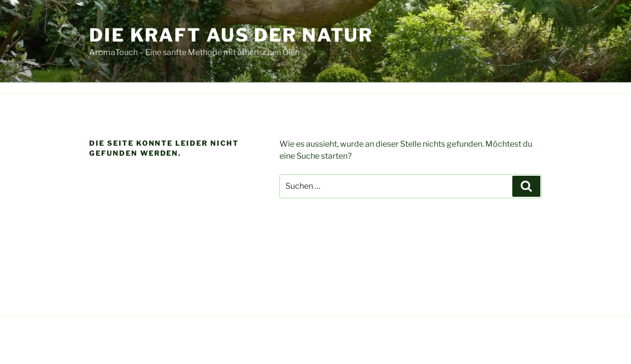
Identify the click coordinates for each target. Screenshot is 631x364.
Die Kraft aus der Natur (231, 35)
